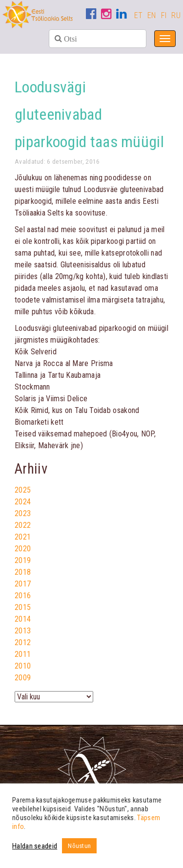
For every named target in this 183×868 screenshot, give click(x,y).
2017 (23, 584)
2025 (23, 490)
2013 (23, 631)
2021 (23, 537)
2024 (23, 502)
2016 (23, 596)
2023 (23, 513)
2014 (23, 619)
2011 (23, 654)
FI (164, 15)
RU (176, 15)
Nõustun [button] (79, 846)
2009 (23, 678)
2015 (23, 607)
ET (139, 15)
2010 (23, 666)
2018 (23, 572)
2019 (23, 560)
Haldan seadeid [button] (35, 846)
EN (152, 15)
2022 (23, 525)
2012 (23, 642)
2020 (23, 549)
